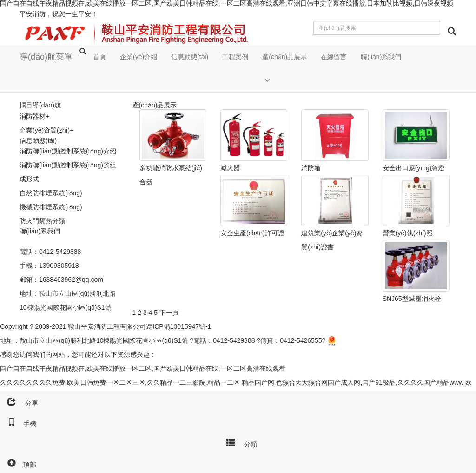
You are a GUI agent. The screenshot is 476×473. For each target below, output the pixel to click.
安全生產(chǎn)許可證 (252, 233)
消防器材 (33, 116)
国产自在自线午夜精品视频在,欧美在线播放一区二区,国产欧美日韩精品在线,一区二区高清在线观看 (143, 368)
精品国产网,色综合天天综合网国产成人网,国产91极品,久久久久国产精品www (353, 382)
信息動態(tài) (190, 57)
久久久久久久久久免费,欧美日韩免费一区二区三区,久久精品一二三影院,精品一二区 (120, 382)
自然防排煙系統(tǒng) (51, 193)
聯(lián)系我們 (381, 57)
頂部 (18, 465)
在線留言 (334, 57)
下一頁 (169, 313)
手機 (18, 424)
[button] (284, 80)
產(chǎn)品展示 (284, 57)
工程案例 (235, 57)
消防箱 (311, 168)
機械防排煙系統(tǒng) (51, 207)
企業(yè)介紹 (139, 57)
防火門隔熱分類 (42, 221)
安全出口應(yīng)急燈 (414, 168)
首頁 (99, 57)
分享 (19, 403)
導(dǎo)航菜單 (46, 57)
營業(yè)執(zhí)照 (408, 233)
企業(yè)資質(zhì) (45, 130)
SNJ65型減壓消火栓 (412, 299)
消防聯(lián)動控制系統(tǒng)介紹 (68, 151)
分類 (238, 442)
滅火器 (230, 168)
